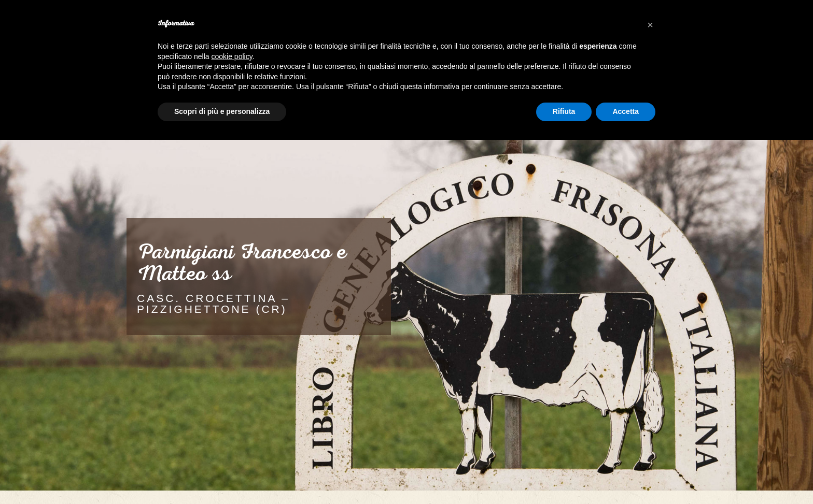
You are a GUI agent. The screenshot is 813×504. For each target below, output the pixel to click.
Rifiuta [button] (564, 111)
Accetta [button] (626, 111)
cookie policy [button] (232, 56)
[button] (650, 25)
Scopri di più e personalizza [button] (222, 111)
